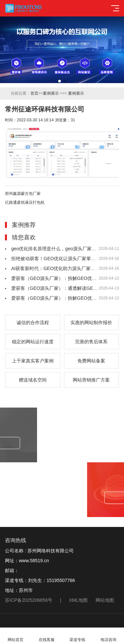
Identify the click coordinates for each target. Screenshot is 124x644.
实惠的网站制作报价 (91, 322)
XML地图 (79, 600)
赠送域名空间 (33, 380)
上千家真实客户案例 (33, 361)
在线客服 (47, 636)
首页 (34, 93)
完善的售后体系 (91, 342)
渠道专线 (78, 636)
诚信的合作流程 (33, 322)
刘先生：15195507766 (52, 580)
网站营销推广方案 (91, 380)
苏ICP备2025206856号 (29, 600)
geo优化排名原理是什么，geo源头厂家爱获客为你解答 (68, 249)
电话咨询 (108, 636)
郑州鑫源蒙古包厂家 (23, 194)
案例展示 (51, 93)
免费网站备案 (91, 361)
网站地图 (105, 600)
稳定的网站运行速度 (33, 342)
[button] (60, 81)
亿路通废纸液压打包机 (25, 202)
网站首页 (16, 636)
